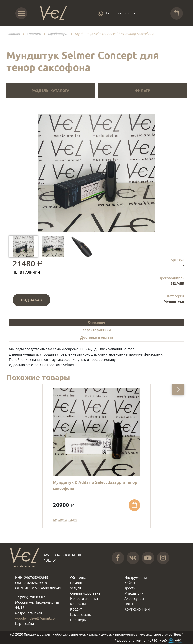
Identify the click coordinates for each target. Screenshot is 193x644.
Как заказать (81, 615)
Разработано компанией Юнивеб (149, 641)
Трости (130, 588)
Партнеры (78, 620)
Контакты (78, 604)
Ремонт (76, 583)
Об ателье (78, 578)
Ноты (129, 604)
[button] (178, 389)
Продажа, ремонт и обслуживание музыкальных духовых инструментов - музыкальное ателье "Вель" (103, 634)
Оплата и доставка (85, 593)
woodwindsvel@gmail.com (36, 618)
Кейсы (130, 583)
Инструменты (136, 578)
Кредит (76, 609)
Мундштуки (174, 301)
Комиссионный (137, 609)
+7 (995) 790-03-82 (121, 13)
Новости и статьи (84, 599)
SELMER (177, 283)
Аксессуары (134, 599)
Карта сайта (25, 624)
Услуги (76, 588)
